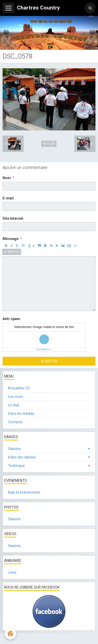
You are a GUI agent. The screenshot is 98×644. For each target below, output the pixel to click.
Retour (49, 144)
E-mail (8, 198)
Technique (16, 466)
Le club (14, 405)
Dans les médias (21, 414)
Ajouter (49, 361)
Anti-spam (11, 319)
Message (11, 239)
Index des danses (22, 457)
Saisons (14, 449)
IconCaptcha (43, 349)
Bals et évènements (24, 492)
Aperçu (12, 252)
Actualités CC (19, 388)
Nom (7, 178)
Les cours (16, 397)
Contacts (15, 422)
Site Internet (13, 218)
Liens (12, 572)
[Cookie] (10, 634)
